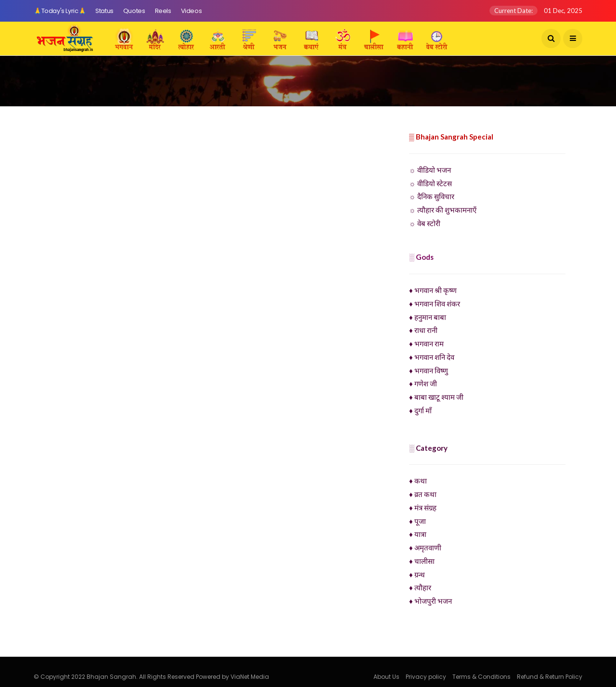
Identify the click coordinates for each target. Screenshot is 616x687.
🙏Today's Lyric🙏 (60, 11)
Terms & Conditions (481, 677)
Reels (163, 11)
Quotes (134, 11)
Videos (192, 11)
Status (104, 11)
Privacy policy (426, 677)
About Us (386, 677)
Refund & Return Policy (550, 677)
